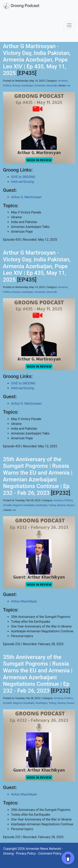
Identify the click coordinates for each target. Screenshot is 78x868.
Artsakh (7, 505)
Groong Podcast (21, 6)
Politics (7, 85)
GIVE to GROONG (23, 177)
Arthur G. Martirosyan (26, 197)
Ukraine (61, 505)
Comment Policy (50, 853)
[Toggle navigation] (69, 25)
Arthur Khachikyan (24, 601)
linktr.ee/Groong (22, 182)
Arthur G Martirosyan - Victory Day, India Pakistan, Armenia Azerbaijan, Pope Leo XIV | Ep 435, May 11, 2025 (37, 60)
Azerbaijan (27, 85)
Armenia (63, 81)
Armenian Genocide (46, 85)
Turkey (52, 505)
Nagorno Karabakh (24, 505)
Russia (16, 85)
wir (69, 85)
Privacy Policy (26, 853)
